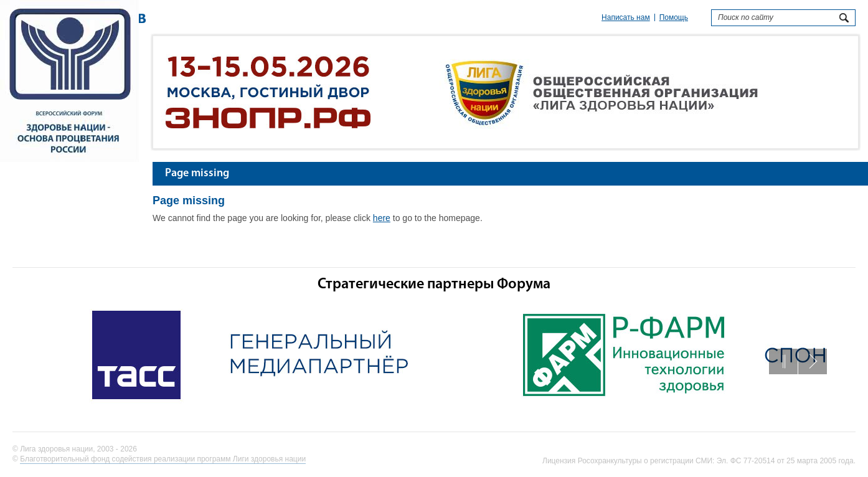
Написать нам (626, 17)
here (382, 218)
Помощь (674, 17)
